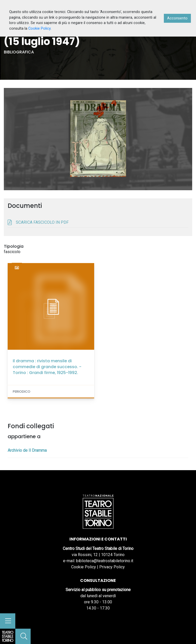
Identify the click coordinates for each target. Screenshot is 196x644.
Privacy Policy (112, 567)
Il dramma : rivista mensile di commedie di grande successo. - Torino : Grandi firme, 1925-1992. (47, 367)
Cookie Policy (84, 567)
